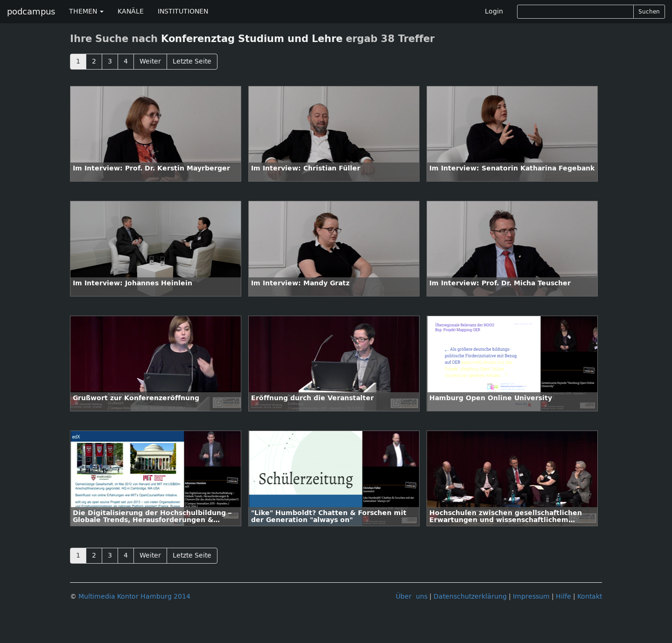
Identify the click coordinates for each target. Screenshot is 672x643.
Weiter (150, 61)
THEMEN (86, 11)
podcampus (31, 12)
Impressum (531, 597)
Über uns (412, 597)
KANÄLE (131, 11)
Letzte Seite (192, 61)
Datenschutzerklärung (470, 597)
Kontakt (590, 597)
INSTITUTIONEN (183, 11)
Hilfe (563, 597)
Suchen (649, 12)
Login (494, 11)
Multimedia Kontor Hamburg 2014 (134, 597)
